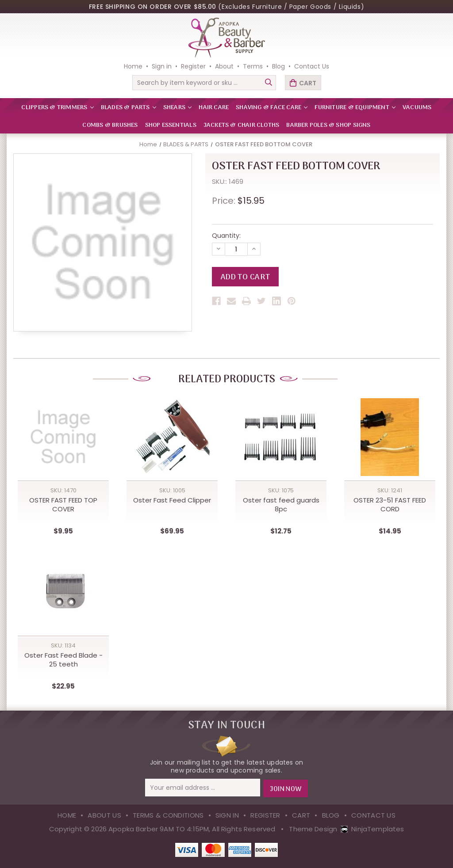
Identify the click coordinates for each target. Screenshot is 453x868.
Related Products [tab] (226, 379)
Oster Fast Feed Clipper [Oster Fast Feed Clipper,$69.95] (172, 501)
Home (133, 66)
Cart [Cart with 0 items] (308, 83)
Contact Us (312, 66)
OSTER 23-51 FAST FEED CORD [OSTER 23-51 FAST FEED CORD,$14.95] (390, 505)
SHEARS (177, 108)
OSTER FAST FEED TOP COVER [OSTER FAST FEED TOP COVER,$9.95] (63, 505)
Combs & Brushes (110, 125)
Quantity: (226, 236)
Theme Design (313, 828)
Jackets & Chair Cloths (242, 125)
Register (193, 66)
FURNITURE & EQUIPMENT (355, 108)
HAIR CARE (214, 108)
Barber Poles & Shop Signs (328, 125)
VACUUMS (417, 108)
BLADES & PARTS (129, 108)
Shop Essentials (171, 125)
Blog (278, 66)
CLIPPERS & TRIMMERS (57, 108)
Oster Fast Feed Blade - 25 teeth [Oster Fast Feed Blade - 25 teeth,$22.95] (63, 660)
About (224, 66)
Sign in (162, 66)
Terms (253, 66)
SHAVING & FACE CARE (272, 108)
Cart (301, 815)
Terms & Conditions (168, 815)
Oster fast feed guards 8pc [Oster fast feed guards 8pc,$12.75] (281, 505)
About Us (104, 815)
